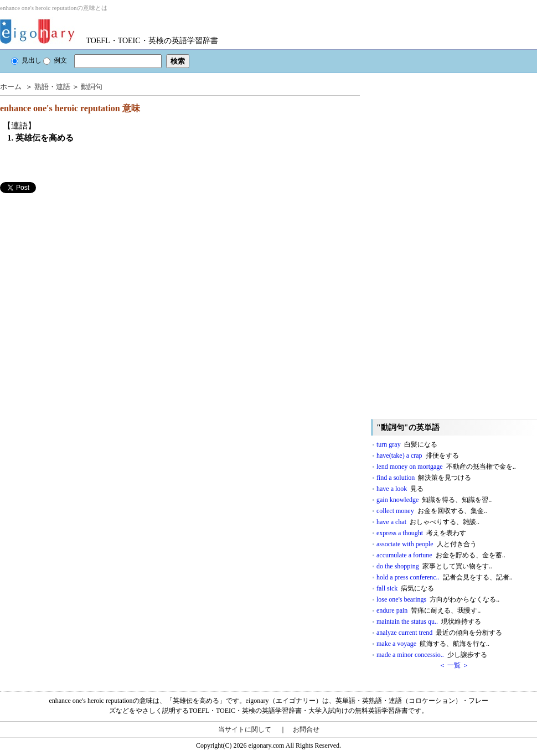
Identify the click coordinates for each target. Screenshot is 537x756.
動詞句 (92, 87)
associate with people (427, 544)
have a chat (428, 522)
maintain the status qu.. (429, 622)
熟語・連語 (52, 87)
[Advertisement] (83, 271)
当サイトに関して (245, 729)
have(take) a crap (418, 455)
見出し (26, 60)
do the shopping (434, 566)
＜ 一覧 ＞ (454, 665)
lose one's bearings (438, 599)
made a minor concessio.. (432, 655)
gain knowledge (434, 500)
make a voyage (433, 644)
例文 (55, 60)
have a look (400, 489)
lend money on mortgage (446, 467)
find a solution (424, 478)
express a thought (421, 533)
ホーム (11, 87)
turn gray (407, 444)
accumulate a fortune (441, 555)
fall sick (405, 588)
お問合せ (306, 729)
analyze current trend (439, 633)
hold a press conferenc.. (445, 577)
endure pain (428, 610)
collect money (432, 511)
